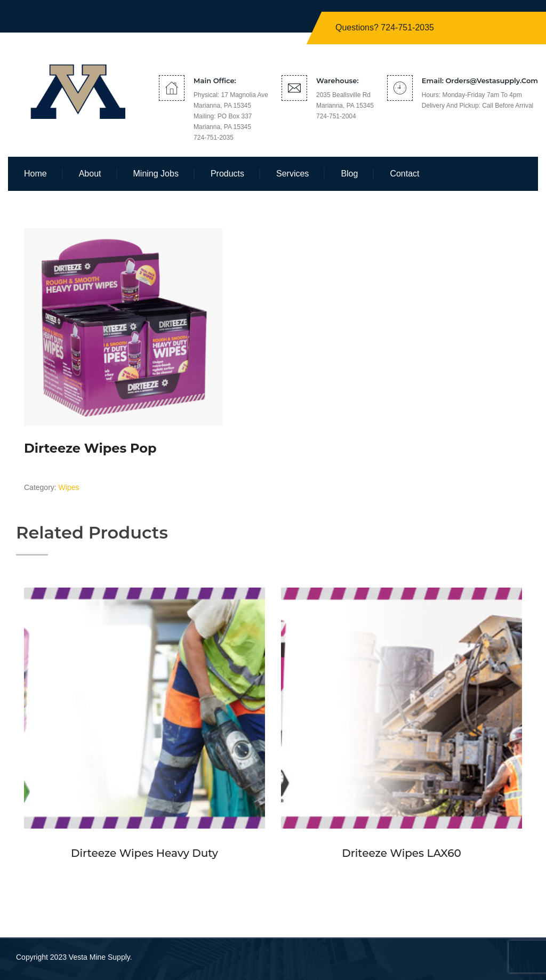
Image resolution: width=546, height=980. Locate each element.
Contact (404, 174)
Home (35, 174)
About (90, 174)
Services (292, 174)
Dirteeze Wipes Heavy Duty (144, 853)
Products (227, 174)
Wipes (69, 487)
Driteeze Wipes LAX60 (402, 853)
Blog (349, 174)
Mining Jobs (156, 174)
